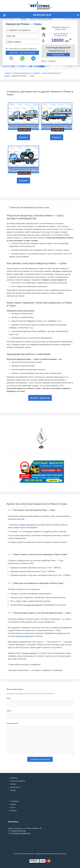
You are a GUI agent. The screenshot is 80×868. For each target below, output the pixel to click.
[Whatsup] (22, 58)
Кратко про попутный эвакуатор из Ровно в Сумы (31, 207)
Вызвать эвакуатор (40, 398)
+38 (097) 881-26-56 (42, 15)
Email (9, 711)
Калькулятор (58, 54)
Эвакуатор (14, 778)
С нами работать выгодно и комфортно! (22, 49)
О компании (14, 801)
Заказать (23, 137)
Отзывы (13, 804)
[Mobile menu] (5, 15)
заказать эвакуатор (30, 653)
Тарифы (13, 790)
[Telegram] (33, 58)
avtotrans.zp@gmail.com (22, 833)
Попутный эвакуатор (18, 781)
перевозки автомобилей (33, 605)
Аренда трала (15, 787)
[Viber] (11, 58)
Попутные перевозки (43, 6)
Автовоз (13, 784)
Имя (9, 698)
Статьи (13, 807)
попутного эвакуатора (25, 636)
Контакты (13, 811)
